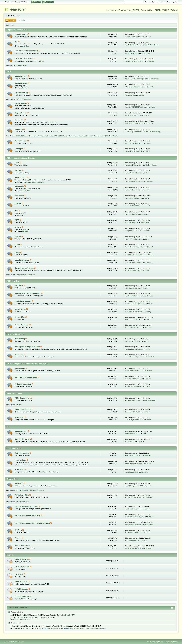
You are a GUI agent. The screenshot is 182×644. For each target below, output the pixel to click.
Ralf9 (145, 434)
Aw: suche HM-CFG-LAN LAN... (135, 517)
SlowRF (18, 237)
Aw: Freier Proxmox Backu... (134, 312)
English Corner (21, 113)
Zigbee (17, 244)
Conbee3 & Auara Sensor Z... (134, 247)
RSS (107, 136)
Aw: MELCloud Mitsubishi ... (134, 349)
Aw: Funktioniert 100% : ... (133, 45)
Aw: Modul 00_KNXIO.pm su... (135, 206)
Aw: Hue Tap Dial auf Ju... (133, 341)
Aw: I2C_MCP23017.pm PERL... (135, 304)
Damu (148, 173)
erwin (149, 206)
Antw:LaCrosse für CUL (132, 434)
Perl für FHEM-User (26, 99)
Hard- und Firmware (23, 439)
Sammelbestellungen (22, 502)
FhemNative (33, 136)
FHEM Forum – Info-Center (18, 608)
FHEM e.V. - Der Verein (24, 59)
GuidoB (95, 628)
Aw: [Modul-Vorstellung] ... (133, 271)
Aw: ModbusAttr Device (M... (134, 151)
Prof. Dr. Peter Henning (152, 45)
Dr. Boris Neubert (153, 79)
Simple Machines (19, 642)
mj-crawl (82, 628)
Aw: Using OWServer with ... (134, 165)
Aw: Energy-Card (131, 95)
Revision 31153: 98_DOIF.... (134, 412)
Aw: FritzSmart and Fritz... (133, 288)
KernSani (25, 88)
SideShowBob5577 (68, 615)
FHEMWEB (19, 136)
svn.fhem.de (57, 412)
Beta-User (148, 37)
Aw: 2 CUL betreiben (132, 472)
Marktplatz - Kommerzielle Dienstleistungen (32, 523)
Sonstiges (19, 149)
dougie (149, 464)
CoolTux (149, 420)
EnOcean (18, 170)
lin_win (51, 628)
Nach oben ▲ (175, 642)
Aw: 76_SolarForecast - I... (133, 371)
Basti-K (147, 271)
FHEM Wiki (160, 10)
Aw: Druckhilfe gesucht (132, 509)
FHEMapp (41, 136)
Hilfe (148, 642)
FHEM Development (23, 398)
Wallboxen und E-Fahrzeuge (26, 377)
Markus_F (150, 247)
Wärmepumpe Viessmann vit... (135, 87)
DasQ (71, 628)
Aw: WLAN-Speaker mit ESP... (135, 486)
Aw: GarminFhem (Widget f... (134, 143)
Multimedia (19, 355)
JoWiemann (149, 497)
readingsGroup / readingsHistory (83, 136)
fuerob (100, 628)
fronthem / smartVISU (51, 136)
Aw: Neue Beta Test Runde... (134, 214)
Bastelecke (19, 483)
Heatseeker (149, 548)
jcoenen (148, 349)
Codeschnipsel (21, 103)
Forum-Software (21, 34)
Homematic (19, 186)
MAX (17, 211)
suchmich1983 (150, 357)
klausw (150, 304)
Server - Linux (20, 309)
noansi (147, 198)
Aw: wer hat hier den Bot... (133, 37)
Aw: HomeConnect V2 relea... (134, 181)
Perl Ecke (19, 405)
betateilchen (152, 107)
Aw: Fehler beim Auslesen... (134, 263)
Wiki (16, 41)
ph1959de (25, 46)
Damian (141, 95)
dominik (66, 628)
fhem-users (19, 120)
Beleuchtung (20, 339)
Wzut (24, 215)
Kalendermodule (21, 275)
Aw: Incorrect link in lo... (133, 115)
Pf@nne (33, 182)
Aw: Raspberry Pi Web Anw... (134, 533)
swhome (27, 182)
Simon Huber (149, 525)
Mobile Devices (21, 141)
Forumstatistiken (16, 612)
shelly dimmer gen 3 (131, 223)
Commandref (147, 10)
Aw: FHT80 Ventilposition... (134, 239)
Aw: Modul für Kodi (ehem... (134, 357)
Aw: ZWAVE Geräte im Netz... (134, 255)
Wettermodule (31, 275)
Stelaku (76, 628)
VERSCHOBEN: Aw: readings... (135, 79)
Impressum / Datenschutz (119, 10)
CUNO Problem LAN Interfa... (134, 464)
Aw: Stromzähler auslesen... (134, 387)
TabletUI (26, 136)
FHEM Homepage (22, 559)
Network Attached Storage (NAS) (28, 293)
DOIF (17, 99)
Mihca (61, 628)
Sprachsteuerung (99, 136)
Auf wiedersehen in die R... (134, 548)
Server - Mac (20, 317)
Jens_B (146, 190)
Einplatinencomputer (23, 301)
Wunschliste (20, 417)
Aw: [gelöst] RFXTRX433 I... (134, 231)
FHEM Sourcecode (22, 567)
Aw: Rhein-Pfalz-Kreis (132, 53)
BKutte (148, 151)
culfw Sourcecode (22, 596)
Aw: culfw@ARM (130, 442)
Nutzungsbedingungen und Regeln (160, 642)
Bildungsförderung (21, 65)
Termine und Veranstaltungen (27, 51)
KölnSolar (149, 387)
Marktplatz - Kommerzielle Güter (28, 515)
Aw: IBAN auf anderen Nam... (134, 61)
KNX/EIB (18, 204)
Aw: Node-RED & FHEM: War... (135, 107)
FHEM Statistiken (22, 582)
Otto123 (148, 320)
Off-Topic (18, 530)
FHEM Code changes (23, 410)
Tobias (148, 231)
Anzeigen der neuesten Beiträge (20, 620)
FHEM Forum (18, 10)
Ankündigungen (21, 76)
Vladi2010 (151, 517)
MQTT (17, 220)
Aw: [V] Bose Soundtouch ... (134, 497)
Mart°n (146, 341)
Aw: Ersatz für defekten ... (133, 190)
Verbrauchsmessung (23, 384)
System (148, 412)
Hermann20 (149, 263)
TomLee (149, 533)
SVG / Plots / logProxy (66, 136)
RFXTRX (18, 227)
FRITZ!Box (19, 286)
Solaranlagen (20, 368)
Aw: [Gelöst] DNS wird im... (134, 296)
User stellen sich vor (23, 546)
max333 (149, 143)
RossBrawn (148, 371)
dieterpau (40, 628)
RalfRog (147, 288)
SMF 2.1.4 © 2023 (9, 642)
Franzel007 (151, 87)
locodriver (150, 181)
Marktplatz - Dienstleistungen (27, 506)
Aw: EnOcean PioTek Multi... (134, 173)
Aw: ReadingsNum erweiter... (134, 420)
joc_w (147, 239)
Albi (145, 540)
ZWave (17, 252)
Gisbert (56, 628)
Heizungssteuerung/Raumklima (27, 347)
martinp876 (26, 191)
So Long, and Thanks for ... (134, 124)
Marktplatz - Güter (22, 495)
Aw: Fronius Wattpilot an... (133, 379)
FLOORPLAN (113, 136)
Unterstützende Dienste (24, 268)
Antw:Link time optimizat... (133, 455)
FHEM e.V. (173, 10)
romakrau (150, 486)
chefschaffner (149, 296)
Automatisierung (22, 93)
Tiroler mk (147, 379)
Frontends (19, 129)
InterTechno (20, 196)
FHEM (136, 10)
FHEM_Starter (145, 223)
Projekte (18, 538)
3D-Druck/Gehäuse (30, 490)
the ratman (149, 327)
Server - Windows (22, 325)
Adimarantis (40, 182)
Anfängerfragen (21, 83)
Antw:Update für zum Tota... (134, 320)
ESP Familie (19, 490)
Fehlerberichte (21, 460)
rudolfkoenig (150, 61)
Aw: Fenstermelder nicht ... (133, 198)
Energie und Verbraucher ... (134, 525)
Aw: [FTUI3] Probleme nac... (134, 132)
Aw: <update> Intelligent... (133, 540)
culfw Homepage (22, 589)
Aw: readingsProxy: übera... (134, 400)
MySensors (40, 490)
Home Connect (21, 178)
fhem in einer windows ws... (134, 327)
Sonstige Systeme (22, 260)
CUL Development (22, 453)
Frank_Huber (146, 53)
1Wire (17, 163)
